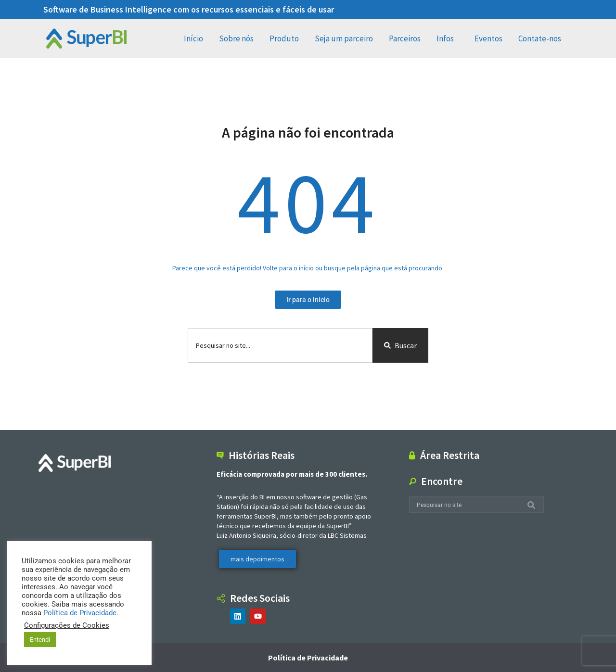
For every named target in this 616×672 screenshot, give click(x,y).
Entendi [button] (40, 640)
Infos (448, 38)
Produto (284, 38)
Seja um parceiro (344, 38)
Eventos (488, 38)
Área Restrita (450, 455)
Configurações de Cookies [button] (67, 625)
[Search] (533, 505)
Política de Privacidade (308, 658)
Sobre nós (236, 38)
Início (193, 38)
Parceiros (405, 38)
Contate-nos (542, 38)
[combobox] (280, 345)
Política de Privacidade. (81, 613)
